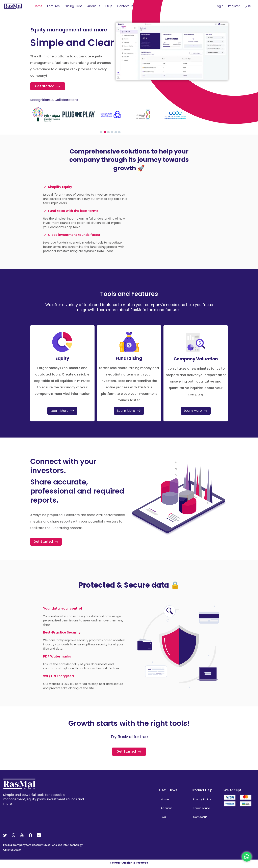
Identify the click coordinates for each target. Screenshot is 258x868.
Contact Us (125, 6)
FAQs (109, 6)
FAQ (163, 819)
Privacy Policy (202, 801)
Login (220, 6)
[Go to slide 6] (119, 132)
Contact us (200, 819)
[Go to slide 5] (116, 132)
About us (94, 6)
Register (234, 6)
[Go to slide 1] (101, 132)
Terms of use (202, 810)
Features (53, 6)
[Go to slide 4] (112, 132)
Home (38, 6)
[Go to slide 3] (108, 132)
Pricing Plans (73, 6)
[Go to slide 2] (105, 132)
